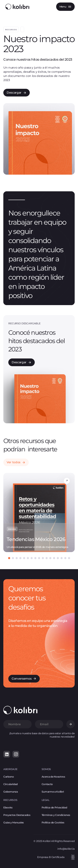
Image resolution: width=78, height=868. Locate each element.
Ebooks (8, 807)
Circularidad (11, 784)
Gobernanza (11, 792)
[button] (65, 7)
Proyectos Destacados (17, 815)
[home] (16, 7)
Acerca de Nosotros (53, 777)
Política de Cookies (53, 822)
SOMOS (46, 769)
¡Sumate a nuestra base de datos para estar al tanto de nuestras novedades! (42, 735)
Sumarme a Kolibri (53, 792)
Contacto (47, 784)
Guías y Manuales (14, 822)
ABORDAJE (10, 769)
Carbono (9, 777)
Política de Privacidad (54, 807)
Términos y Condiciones (56, 815)
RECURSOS (10, 800)
